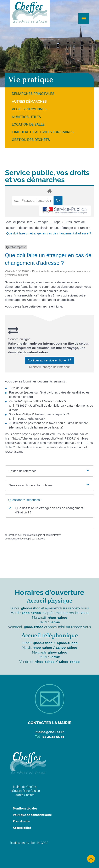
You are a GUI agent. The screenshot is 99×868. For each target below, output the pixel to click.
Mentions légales (25, 808)
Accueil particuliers (20, 222)
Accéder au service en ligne (49, 360)
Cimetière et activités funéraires (43, 132)
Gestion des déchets (31, 140)
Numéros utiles (26, 117)
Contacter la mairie (49, 723)
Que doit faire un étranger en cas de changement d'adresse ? (49, 233)
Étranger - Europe (49, 222)
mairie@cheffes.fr (50, 732)
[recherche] (33, 201)
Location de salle (28, 124)
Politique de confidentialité (32, 815)
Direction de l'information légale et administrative (34, 535)
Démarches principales (33, 94)
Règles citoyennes (29, 109)
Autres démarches (29, 101)
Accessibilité (22, 828)
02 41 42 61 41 (53, 737)
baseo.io (41, 539)
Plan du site (21, 821)
